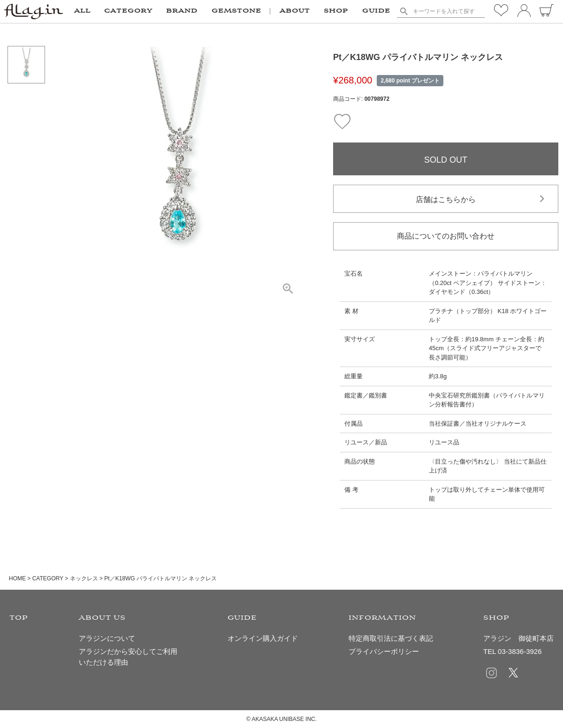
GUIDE (376, 11)
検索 (404, 11)
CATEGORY (48, 578)
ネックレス (84, 578)
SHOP (336, 11)
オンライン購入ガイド (263, 638)
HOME (17, 578)
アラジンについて (107, 638)
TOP (19, 618)
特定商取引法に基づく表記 (391, 638)
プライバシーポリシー (384, 651)
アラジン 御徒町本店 (518, 638)
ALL (82, 11)
